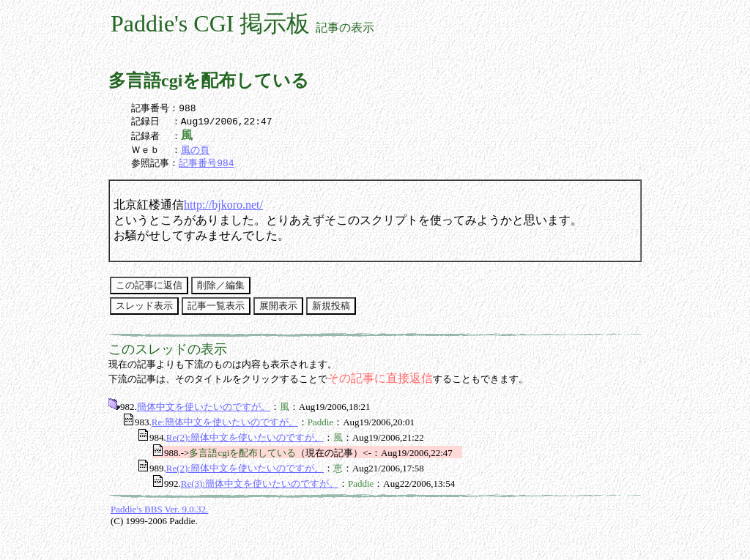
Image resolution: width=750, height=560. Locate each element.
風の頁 (195, 153)
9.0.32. (194, 514)
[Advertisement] (468, 530)
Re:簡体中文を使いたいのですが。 (225, 426)
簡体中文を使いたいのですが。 (204, 411)
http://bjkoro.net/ (223, 209)
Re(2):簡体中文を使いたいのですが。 (245, 442)
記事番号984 (206, 167)
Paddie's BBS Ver (144, 514)
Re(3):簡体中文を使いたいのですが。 (260, 488)
